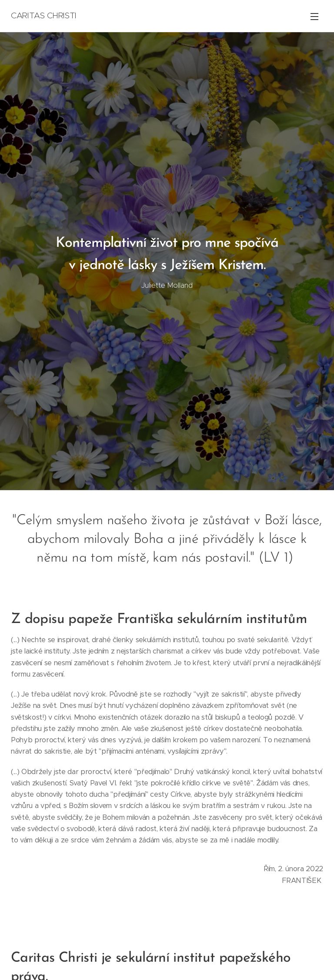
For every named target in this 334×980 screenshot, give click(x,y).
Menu (314, 17)
